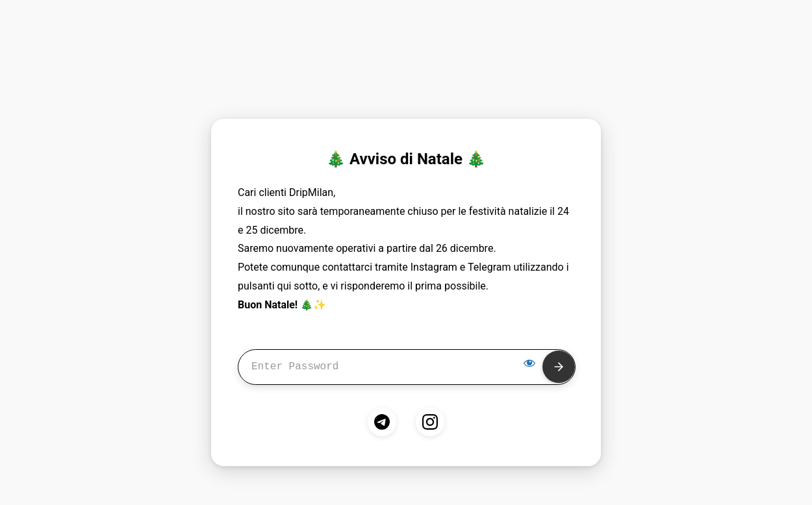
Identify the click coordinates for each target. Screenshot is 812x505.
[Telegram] (382, 422)
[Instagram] (430, 422)
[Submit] (559, 367)
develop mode (406, 52)
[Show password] (529, 363)
